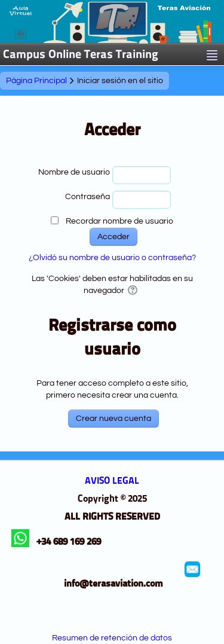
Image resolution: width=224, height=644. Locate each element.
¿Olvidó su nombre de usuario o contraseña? (112, 258)
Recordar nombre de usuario (119, 221)
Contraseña (88, 197)
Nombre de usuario (74, 172)
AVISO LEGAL (112, 481)
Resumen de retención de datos (112, 638)
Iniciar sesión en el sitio (120, 81)
